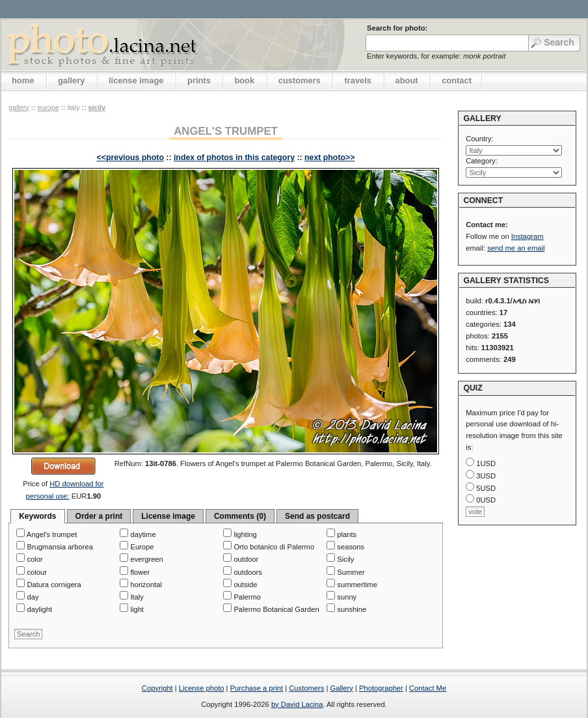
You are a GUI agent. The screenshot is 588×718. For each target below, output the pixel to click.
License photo (202, 688)
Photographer (381, 688)
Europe (48, 107)
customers (300, 80)
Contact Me (428, 688)
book (244, 80)
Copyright (157, 688)
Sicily (97, 107)
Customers (306, 688)
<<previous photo (130, 158)
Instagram (528, 236)
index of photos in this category (234, 158)
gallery (72, 80)
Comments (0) (240, 516)
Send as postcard (317, 516)
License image (168, 516)
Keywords (37, 516)
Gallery (341, 688)
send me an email (516, 248)
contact (457, 80)
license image (136, 80)
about (407, 80)
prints (199, 80)
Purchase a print (257, 688)
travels (358, 80)
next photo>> (329, 158)
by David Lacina (297, 704)
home (23, 80)
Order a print (99, 516)
